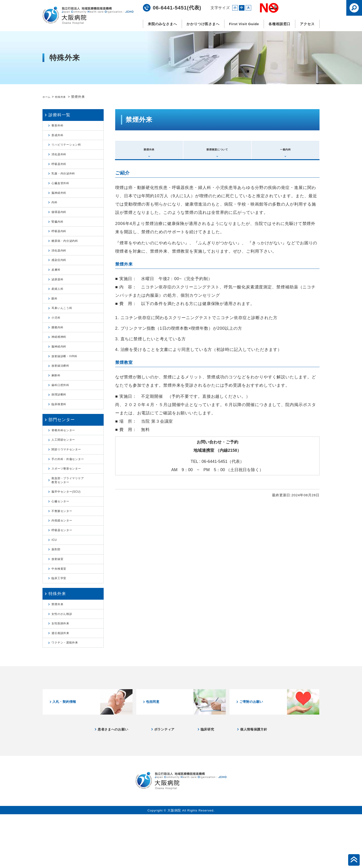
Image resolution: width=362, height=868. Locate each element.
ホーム (48, 97)
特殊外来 (65, 97)
